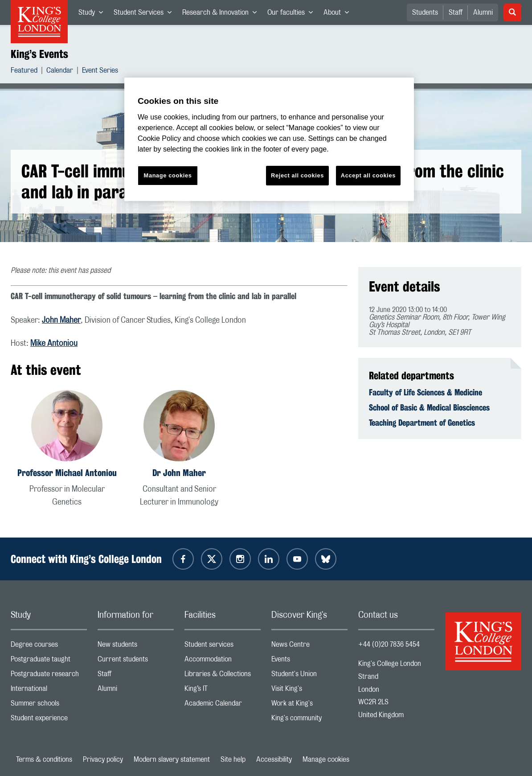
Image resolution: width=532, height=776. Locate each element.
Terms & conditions (44, 760)
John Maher (61, 320)
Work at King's (309, 705)
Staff (456, 12)
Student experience (49, 720)
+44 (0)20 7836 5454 (389, 645)
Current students (136, 661)
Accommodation (223, 661)
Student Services (145, 14)
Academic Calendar (223, 705)
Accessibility (274, 760)
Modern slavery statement (172, 760)
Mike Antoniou (54, 344)
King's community (309, 720)
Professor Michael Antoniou (67, 473)
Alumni (483, 12)
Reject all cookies (297, 175)
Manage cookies (326, 760)
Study (93, 14)
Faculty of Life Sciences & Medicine (426, 392)
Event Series (100, 72)
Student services (223, 647)
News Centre (309, 647)
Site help (233, 760)
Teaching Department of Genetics (422, 423)
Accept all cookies (368, 175)
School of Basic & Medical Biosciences (429, 407)
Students (425, 12)
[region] (269, 139)
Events (309, 661)
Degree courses (49, 647)
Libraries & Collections (223, 676)
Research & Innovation (222, 14)
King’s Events (39, 54)
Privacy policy (103, 760)
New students (136, 647)
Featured (24, 72)
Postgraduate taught (49, 661)
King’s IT (223, 691)
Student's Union (309, 676)
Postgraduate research (49, 676)
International (49, 691)
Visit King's (309, 691)
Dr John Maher (179, 473)
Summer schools (49, 705)
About (339, 14)
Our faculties (293, 14)
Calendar (60, 72)
